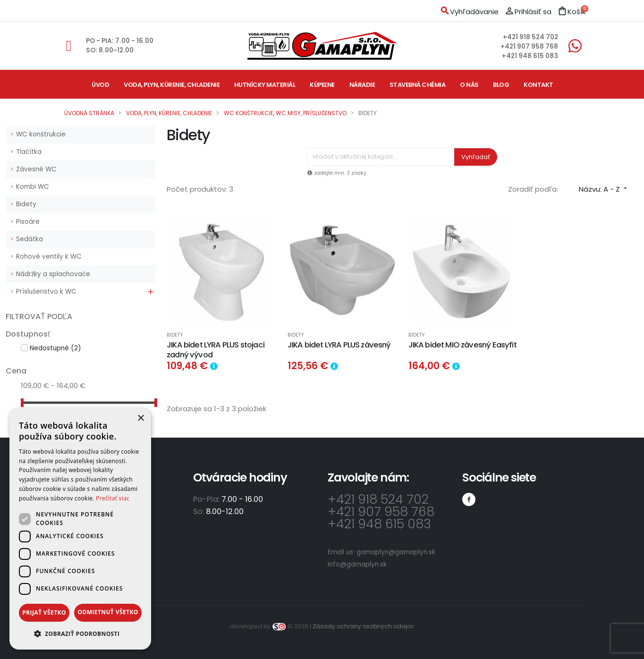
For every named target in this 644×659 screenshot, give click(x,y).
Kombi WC (33, 187)
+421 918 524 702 (530, 37)
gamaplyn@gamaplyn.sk (396, 552)
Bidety (26, 204)
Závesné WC (36, 169)
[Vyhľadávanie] (381, 157)
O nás (469, 85)
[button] (80, 634)
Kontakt (538, 85)
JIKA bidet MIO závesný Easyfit (462, 345)
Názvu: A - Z (604, 189)
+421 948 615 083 (530, 56)
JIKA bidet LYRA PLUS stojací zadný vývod (216, 350)
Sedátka (30, 239)
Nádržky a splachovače (53, 274)
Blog (501, 85)
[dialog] (80, 529)
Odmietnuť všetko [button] (108, 612)
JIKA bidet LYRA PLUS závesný (339, 345)
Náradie (362, 85)
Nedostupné (55, 348)
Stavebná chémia (418, 85)
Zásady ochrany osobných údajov (363, 626)
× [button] (140, 418)
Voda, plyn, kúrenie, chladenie (172, 85)
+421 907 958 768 (529, 46)
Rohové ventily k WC (49, 257)
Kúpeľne (322, 85)
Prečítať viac (113, 498)
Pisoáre (28, 222)
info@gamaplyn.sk (357, 564)
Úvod (100, 85)
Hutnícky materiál (265, 85)
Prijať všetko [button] (44, 613)
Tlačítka (29, 152)
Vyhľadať (476, 157)
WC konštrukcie (41, 134)
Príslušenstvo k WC (46, 291)
